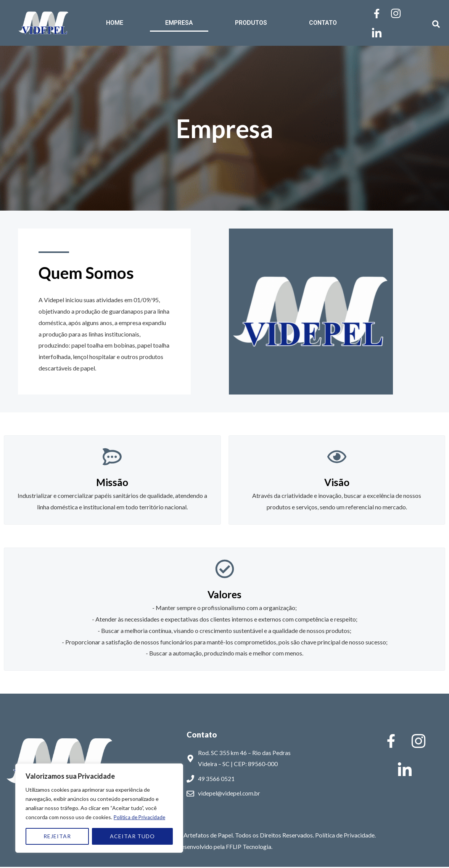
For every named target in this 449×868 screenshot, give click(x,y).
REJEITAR (57, 836)
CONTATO (323, 23)
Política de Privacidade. (345, 837)
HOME (115, 23)
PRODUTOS (251, 23)
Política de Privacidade (140, 817)
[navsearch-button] (432, 23)
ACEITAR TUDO (132, 836)
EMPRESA (179, 23)
